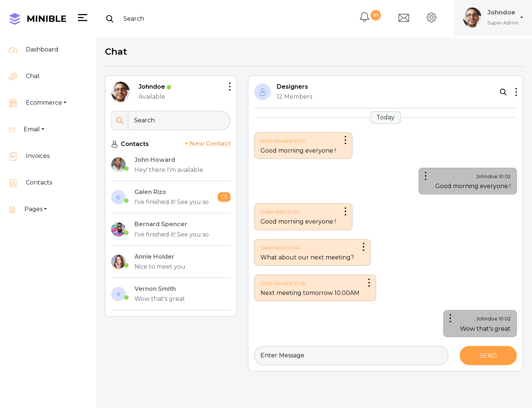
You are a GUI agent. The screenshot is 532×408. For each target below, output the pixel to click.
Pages (26, 203)
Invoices (29, 149)
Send (486, 351)
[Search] (177, 11)
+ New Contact (207, 143)
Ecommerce (35, 96)
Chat (24, 69)
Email (24, 123)
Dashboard (34, 43)
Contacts (30, 176)
